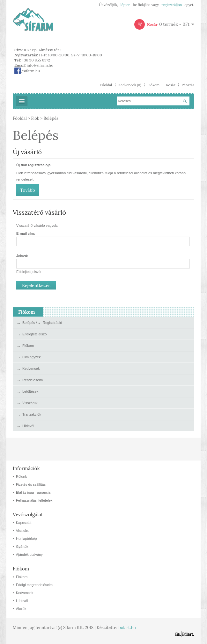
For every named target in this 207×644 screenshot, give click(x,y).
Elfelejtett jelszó (28, 272)
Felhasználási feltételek (34, 500)
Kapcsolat (24, 523)
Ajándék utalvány (29, 555)
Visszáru (23, 531)
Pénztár (188, 85)
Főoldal (106, 85)
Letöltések (30, 391)
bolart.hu (127, 628)
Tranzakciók (32, 414)
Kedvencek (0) (130, 85)
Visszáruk (30, 403)
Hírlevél (28, 426)
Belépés (51, 118)
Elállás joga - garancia (33, 492)
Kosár (170, 85)
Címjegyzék (31, 357)
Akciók (21, 609)
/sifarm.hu (27, 71)
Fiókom (154, 85)
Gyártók (22, 547)
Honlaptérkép (26, 539)
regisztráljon (172, 5)
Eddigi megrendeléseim (34, 585)
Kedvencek (31, 369)
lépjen (126, 5)
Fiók (35, 118)
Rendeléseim (33, 380)
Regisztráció (52, 323)
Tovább (28, 190)
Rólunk (21, 476)
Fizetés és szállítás (31, 484)
